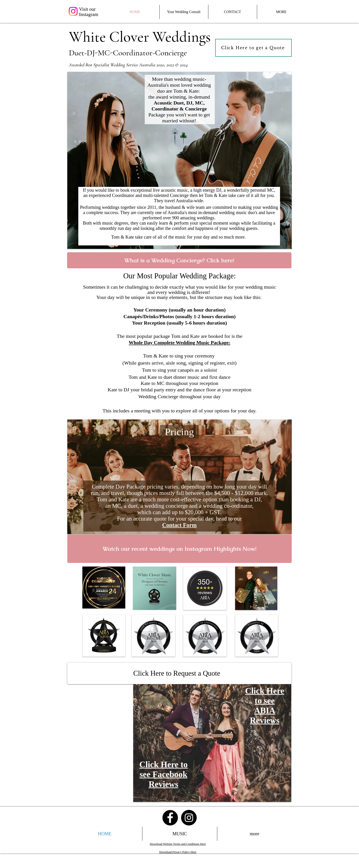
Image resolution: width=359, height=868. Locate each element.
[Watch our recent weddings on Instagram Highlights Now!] (179, 549)
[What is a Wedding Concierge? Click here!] (179, 260)
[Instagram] (73, 11)
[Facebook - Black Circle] (170, 818)
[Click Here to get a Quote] (253, 48)
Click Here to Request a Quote (177, 673)
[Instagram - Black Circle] (189, 818)
